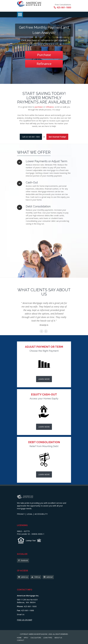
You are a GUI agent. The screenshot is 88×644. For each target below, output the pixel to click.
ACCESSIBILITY (41, 514)
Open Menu (20, 14)
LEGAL (30, 514)
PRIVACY (21, 514)
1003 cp (36, 577)
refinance (50, 107)
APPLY (26, 638)
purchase (39, 107)
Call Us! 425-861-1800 (31, 137)
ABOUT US (58, 638)
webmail (48, 577)
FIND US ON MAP (25, 620)
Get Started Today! (57, 137)
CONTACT (21, 640)
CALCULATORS (36, 638)
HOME (19, 638)
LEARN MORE (44, 379)
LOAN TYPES (48, 638)
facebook (23, 561)
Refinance (44, 64)
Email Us (21, 614)
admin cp (23, 577)
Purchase (44, 55)
